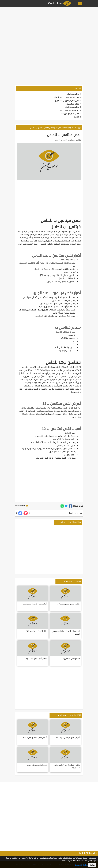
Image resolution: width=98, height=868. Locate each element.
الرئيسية (78, 128)
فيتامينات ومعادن (56, 128)
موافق (92, 865)
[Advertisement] (49, 26)
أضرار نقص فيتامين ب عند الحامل (67, 97)
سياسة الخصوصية (81, 865)
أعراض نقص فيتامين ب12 (69, 110)
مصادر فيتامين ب (73, 104)
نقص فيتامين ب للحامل (39, 128)
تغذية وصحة (69, 128)
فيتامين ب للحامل (72, 94)
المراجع (76, 117)
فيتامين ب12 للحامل (71, 107)
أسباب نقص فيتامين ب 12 (69, 114)
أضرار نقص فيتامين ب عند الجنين (67, 101)
